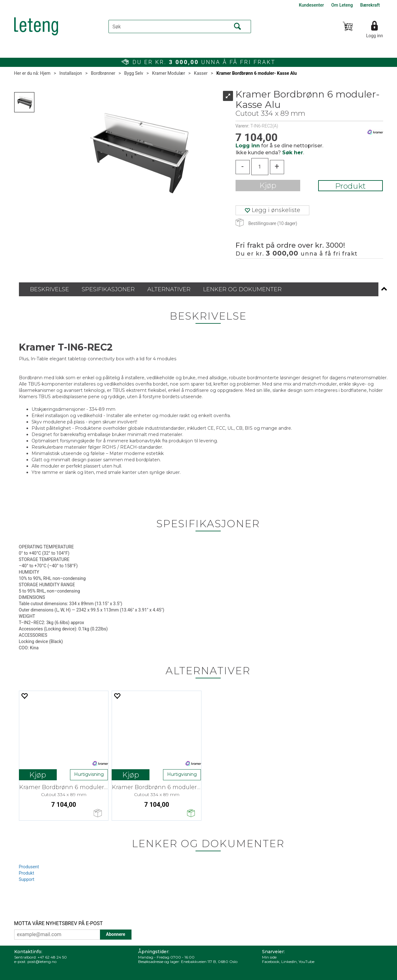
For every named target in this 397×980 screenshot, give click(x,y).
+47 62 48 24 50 (52, 957)
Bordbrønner (103, 73)
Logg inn (375, 36)
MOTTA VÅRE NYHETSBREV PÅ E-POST (58, 923)
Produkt (350, 186)
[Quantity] (260, 167)
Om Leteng (342, 5)
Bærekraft (370, 5)
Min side (269, 957)
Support (27, 879)
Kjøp (268, 185)
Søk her (293, 153)
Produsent (29, 867)
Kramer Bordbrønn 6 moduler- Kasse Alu (257, 73)
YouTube (307, 962)
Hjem (45, 73)
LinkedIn (289, 962)
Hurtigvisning (89, 774)
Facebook (271, 962)
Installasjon (71, 73)
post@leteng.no (42, 962)
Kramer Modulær (169, 73)
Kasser (201, 73)
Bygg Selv (134, 73)
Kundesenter (311, 5)
